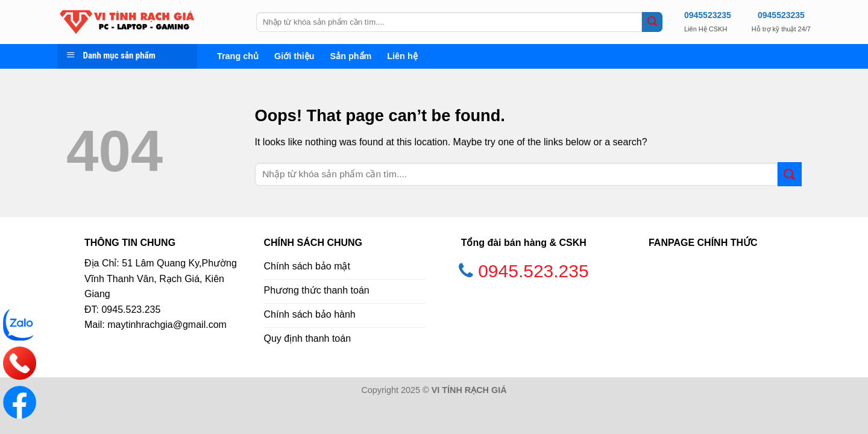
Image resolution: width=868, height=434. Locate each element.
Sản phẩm (351, 56)
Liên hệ (402, 56)
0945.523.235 (533, 271)
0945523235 (708, 15)
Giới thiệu (294, 56)
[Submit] (652, 22)
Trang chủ (238, 56)
